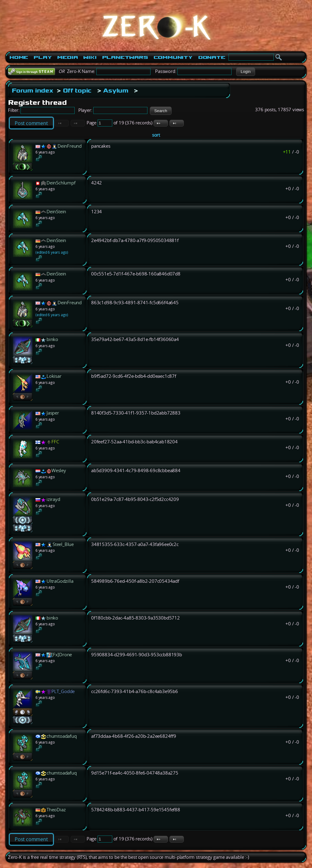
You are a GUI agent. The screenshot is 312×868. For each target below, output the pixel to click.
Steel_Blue (63, 544)
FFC (55, 442)
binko (52, 339)
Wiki (90, 57)
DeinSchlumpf (61, 183)
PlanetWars (125, 57)
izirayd (53, 499)
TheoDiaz (56, 810)
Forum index (33, 90)
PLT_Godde (63, 691)
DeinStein (56, 212)
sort (156, 135)
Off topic (77, 90)
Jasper (53, 413)
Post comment (31, 123)
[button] (245, 72)
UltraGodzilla (60, 581)
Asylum (116, 90)
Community (173, 57)
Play (43, 57)
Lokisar (54, 376)
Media (67, 57)
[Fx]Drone (62, 655)
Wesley (59, 470)
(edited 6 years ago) (52, 252)
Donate (212, 57)
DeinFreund (70, 146)
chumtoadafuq (62, 736)
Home (19, 57)
